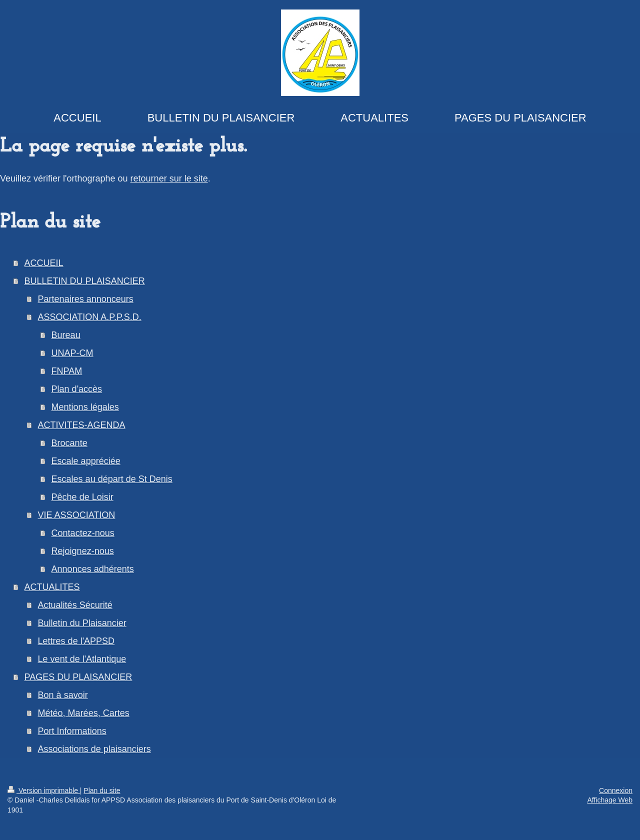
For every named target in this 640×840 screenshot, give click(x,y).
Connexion (616, 790)
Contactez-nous (83, 533)
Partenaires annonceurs (86, 299)
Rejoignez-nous (83, 551)
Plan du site (102, 790)
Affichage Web (610, 800)
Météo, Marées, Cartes (84, 713)
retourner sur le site (169, 178)
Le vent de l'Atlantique (82, 659)
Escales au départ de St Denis (112, 479)
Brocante (69, 443)
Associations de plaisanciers (94, 749)
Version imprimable (44, 790)
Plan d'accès (77, 389)
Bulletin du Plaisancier (82, 623)
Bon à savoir (63, 695)
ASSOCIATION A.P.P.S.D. (90, 317)
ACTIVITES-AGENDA (82, 425)
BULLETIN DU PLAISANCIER (85, 281)
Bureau (66, 335)
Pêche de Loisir (82, 497)
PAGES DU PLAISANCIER (78, 677)
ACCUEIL (44, 263)
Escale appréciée (86, 461)
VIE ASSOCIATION (77, 515)
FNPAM (67, 371)
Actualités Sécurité (75, 605)
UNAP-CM (72, 353)
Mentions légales (85, 407)
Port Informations (72, 731)
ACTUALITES (52, 587)
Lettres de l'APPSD (76, 641)
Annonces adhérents (93, 569)
